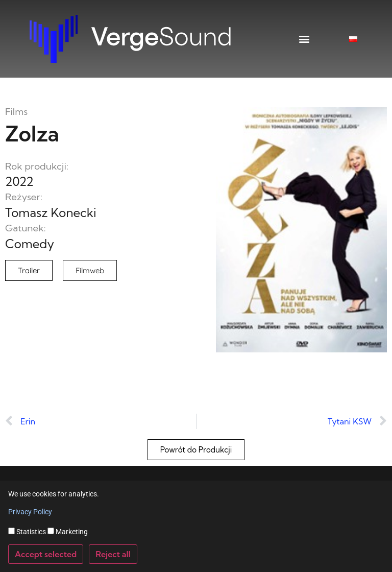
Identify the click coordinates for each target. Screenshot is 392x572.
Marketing (68, 531)
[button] (304, 39)
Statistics (27, 531)
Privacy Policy (30, 512)
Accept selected (46, 554)
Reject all (113, 554)
